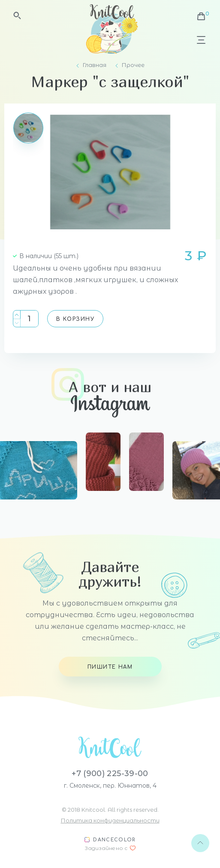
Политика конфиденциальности (110, 820)
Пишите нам (110, 667)
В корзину (75, 319)
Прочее (133, 65)
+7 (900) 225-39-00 (110, 774)
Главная (95, 65)
